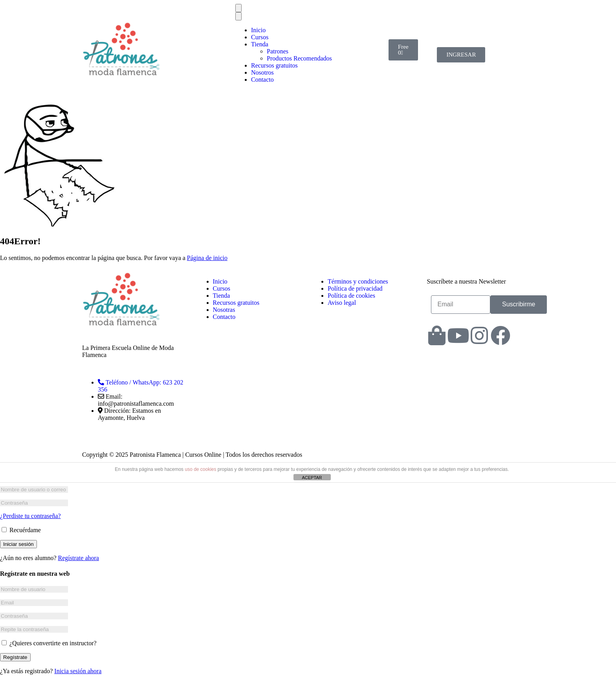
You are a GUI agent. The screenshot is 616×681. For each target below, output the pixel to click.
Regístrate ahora (79, 558)
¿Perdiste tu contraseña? (30, 516)
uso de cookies (200, 469)
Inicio (258, 30)
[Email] (34, 603)
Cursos (260, 37)
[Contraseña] (34, 503)
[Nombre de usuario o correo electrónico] (34, 490)
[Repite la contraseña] (34, 629)
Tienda (260, 44)
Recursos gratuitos (274, 65)
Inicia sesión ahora (78, 671)
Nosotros (262, 72)
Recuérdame (21, 530)
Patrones (278, 51)
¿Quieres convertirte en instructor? (49, 643)
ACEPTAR (312, 478)
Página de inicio (207, 258)
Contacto (262, 80)
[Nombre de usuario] (34, 589)
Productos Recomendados (299, 58)
